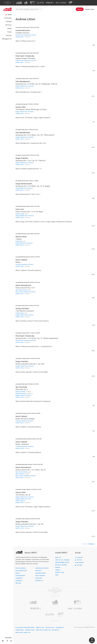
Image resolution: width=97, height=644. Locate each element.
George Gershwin (22, 308)
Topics (9, 32)
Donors (58, 567)
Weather (18, 583)
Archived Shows (40, 573)
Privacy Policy (50, 628)
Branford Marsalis (21, 393)
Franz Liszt (20, 209)
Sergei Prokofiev (22, 158)
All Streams (8, 18)
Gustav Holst (21, 107)
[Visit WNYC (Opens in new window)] (19, 3)
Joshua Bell (19, 241)
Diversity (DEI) (60, 572)
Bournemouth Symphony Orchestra (26, 35)
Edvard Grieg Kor (20, 501)
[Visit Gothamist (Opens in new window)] (26, 3)
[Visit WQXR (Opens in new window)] (50, 3)
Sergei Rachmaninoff (24, 184)
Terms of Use (40, 628)
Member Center (90, 9)
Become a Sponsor (61, 565)
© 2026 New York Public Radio (25, 628)
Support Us (7, 39)
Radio (10, 15)
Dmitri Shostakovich (23, 285)
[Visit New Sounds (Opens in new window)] (61, 3)
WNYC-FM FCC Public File (43, 630)
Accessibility (60, 628)
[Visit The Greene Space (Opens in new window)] (70, 3)
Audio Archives (40, 576)
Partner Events (21, 576)
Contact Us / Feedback (62, 560)
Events (18, 573)
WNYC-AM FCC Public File (23, 633)
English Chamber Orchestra (23, 395)
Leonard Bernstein (23, 30)
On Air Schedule (21, 568)
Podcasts (38, 571)
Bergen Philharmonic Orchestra (25, 86)
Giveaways (19, 581)
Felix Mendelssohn (23, 81)
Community (19, 578)
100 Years (8, 25)
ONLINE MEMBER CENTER (62, 562)
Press (57, 575)
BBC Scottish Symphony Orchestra (26, 292)
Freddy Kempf (20, 313)
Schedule (9, 21)
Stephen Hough (20, 214)
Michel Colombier (21, 392)
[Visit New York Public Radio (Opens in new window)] (55, 591)
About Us (58, 557)
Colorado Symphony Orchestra (24, 264)
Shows (9, 28)
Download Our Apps (42, 568)
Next (91, 544)
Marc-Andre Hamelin (21, 290)
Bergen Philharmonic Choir (23, 499)
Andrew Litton (20, 37)
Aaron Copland (21, 260)
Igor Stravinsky (21, 387)
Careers (58, 570)
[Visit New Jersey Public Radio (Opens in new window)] (35, 614)
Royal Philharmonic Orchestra (24, 188)
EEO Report (56, 630)
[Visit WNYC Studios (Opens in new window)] (33, 3)
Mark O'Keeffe (20, 474)
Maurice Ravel (21, 237)
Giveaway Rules (30, 630)
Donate (80, 9)
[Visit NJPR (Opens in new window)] (41, 3)
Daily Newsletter (21, 571)
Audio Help (39, 578)
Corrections (20, 630)
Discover (9, 35)
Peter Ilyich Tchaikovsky (25, 56)
